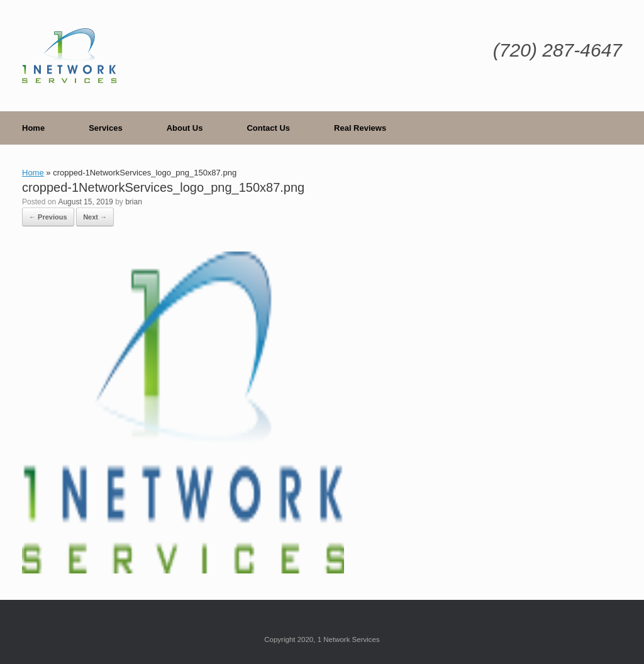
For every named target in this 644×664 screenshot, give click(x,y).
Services (106, 128)
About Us (185, 128)
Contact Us (268, 128)
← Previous (48, 217)
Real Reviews (360, 128)
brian (134, 202)
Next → (95, 217)
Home (33, 128)
